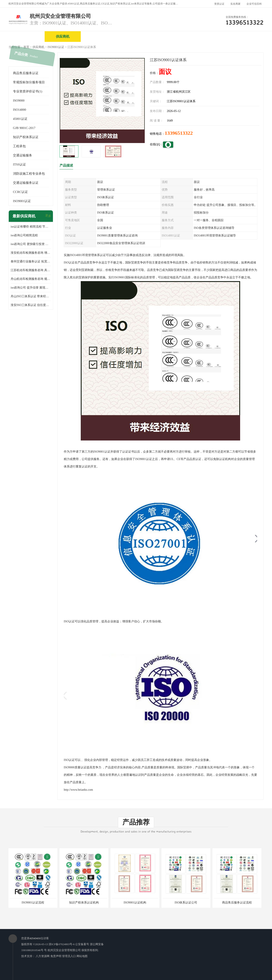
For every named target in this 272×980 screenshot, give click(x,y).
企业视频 (99, 36)
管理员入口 (69, 956)
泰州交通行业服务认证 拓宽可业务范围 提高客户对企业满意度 (31, 261)
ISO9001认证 (56, 47)
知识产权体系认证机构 (84, 903)
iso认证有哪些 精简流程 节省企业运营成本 (31, 227)
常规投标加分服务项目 (29, 82)
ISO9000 (19, 101)
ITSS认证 (19, 164)
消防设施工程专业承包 (29, 174)
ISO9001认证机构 (135, 903)
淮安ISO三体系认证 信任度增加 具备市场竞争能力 (31, 305)
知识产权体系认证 (26, 137)
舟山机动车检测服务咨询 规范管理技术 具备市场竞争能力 (31, 279)
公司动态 (207, 36)
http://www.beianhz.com (78, 790)
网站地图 (82, 956)
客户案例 (243, 36)
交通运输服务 (23, 155)
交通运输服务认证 (26, 183)
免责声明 (56, 956)
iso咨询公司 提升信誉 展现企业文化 (31, 288)
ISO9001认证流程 (33, 903)
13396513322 (179, 133)
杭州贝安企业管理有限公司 (64, 950)
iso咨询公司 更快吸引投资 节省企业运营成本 (31, 244)
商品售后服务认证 (26, 73)
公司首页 (27, 36)
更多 (48, 216)
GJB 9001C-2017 (24, 128)
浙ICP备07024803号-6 (62, 944)
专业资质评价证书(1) (28, 91)
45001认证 (20, 119)
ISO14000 (20, 110)
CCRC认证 (20, 192)
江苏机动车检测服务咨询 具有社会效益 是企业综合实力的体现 (31, 270)
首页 (26, 47)
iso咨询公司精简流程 (24, 235)
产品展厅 (171, 36)
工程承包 (19, 146)
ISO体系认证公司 (186, 903)
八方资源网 (43, 956)
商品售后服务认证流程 (237, 903)
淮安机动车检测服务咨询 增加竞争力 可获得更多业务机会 (31, 253)
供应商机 (63, 36)
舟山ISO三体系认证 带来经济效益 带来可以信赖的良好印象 (31, 296)
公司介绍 (135, 36)
